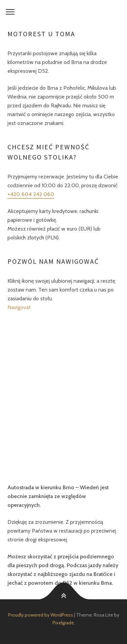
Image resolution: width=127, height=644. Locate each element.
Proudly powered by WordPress (41, 615)
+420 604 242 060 (31, 194)
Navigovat (19, 307)
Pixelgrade (63, 623)
